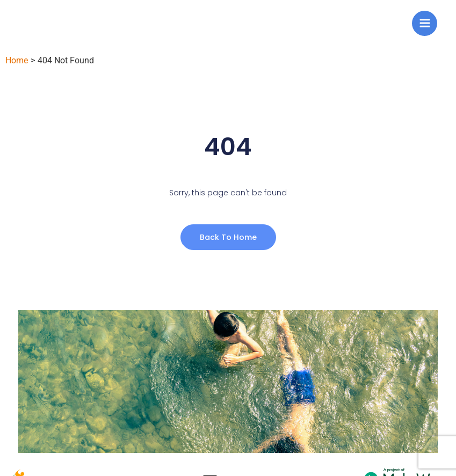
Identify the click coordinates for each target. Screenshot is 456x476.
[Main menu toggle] (425, 23)
